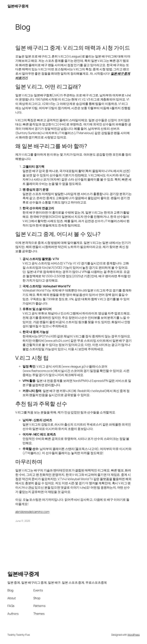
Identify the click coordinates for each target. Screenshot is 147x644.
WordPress (134, 635)
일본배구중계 (18, 6)
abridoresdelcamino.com (32, 512)
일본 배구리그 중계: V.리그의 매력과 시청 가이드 (73, 48)
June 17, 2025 (23, 521)
